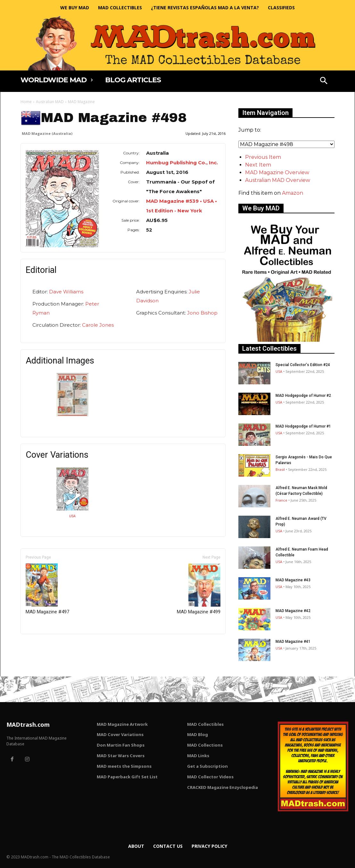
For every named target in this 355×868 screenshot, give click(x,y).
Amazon (293, 193)
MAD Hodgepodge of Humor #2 (303, 396)
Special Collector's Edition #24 (303, 365)
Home (26, 102)
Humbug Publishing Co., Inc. (182, 163)
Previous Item (263, 157)
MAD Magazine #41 (293, 642)
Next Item (258, 165)
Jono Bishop (202, 313)
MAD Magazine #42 (293, 611)
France (281, 500)
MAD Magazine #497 (47, 589)
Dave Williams (66, 292)
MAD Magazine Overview (277, 172)
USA (72, 516)
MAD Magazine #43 (293, 580)
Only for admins (43, 645)
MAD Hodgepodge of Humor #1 (303, 426)
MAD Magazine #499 (199, 589)
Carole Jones (98, 325)
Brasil (280, 469)
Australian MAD (50, 102)
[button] (324, 81)
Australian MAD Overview (278, 180)
